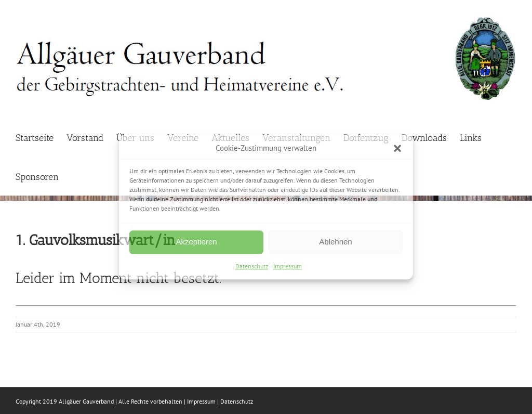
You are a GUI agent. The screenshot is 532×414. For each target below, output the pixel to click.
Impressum (288, 266)
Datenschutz (252, 266)
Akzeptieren (196, 242)
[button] (397, 149)
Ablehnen (335, 242)
